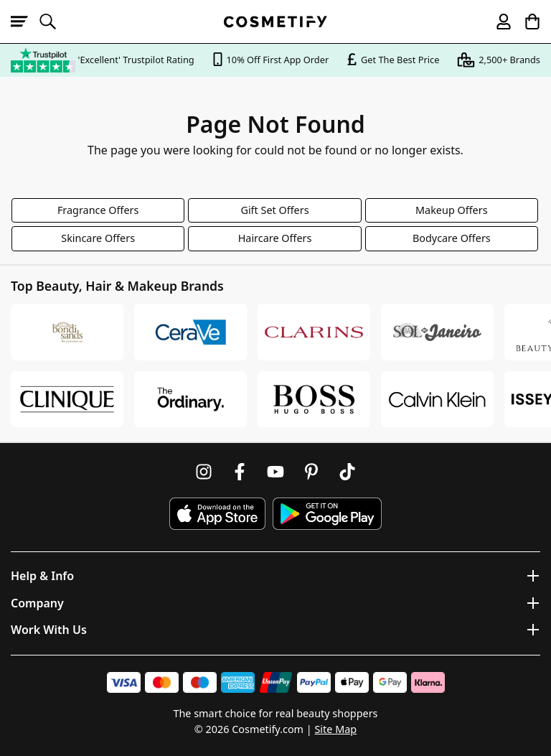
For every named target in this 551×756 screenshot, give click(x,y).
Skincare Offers (98, 238)
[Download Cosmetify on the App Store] (217, 514)
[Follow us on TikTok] (347, 472)
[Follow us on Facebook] (240, 472)
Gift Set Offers (274, 210)
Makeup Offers (452, 210)
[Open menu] (25, 22)
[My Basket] (526, 22)
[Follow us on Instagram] (204, 472)
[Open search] (54, 22)
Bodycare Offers (452, 238)
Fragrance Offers (98, 210)
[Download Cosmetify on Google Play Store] (327, 514)
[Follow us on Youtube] (275, 472)
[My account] (497, 22)
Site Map (335, 729)
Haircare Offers (275, 238)
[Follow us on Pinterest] (311, 472)
